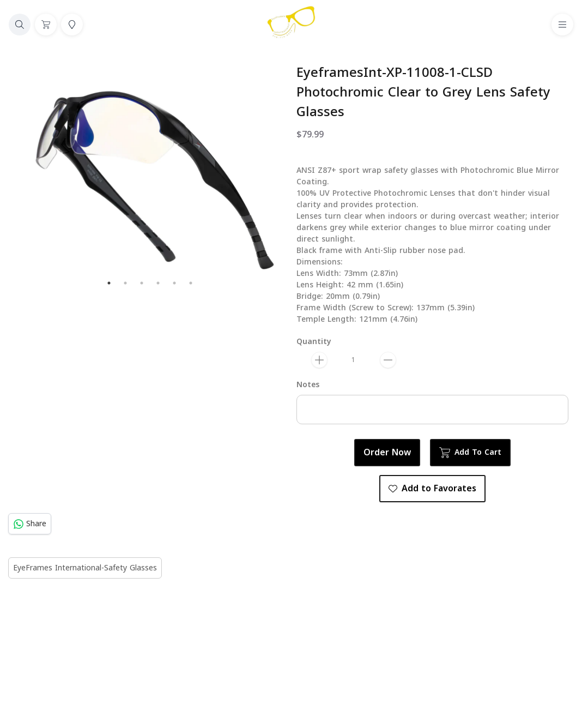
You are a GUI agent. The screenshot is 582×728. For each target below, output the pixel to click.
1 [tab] (109, 283)
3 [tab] (142, 283)
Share (30, 524)
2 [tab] (125, 283)
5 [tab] (174, 283)
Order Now (387, 453)
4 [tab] (158, 283)
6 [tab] (191, 283)
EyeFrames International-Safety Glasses (85, 568)
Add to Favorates (432, 489)
